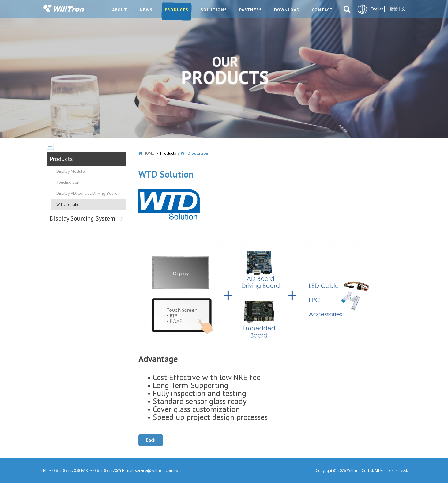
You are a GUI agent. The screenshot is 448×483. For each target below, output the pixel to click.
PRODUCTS (177, 10)
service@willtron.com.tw (157, 471)
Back (151, 440)
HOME (149, 153)
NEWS (146, 10)
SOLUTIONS (214, 10)
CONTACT (322, 10)
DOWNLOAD (287, 10)
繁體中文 (397, 9)
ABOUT (120, 10)
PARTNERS (250, 10)
